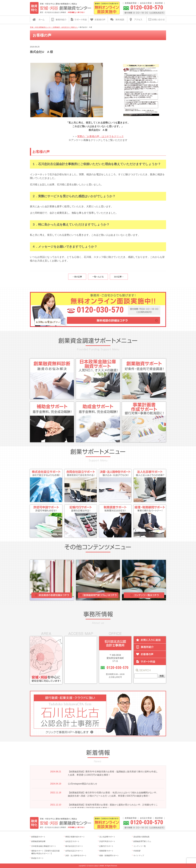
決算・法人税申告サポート (76, 856)
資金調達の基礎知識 (141, 837)
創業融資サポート (38, 837)
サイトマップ (139, 856)
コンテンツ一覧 (140, 846)
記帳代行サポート (106, 846)
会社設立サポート (72, 841)
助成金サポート (37, 858)
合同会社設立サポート (74, 851)
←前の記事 (77, 277)
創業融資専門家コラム (142, 841)
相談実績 (159, 3)
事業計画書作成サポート (75, 837)
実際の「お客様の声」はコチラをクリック (100, 136)
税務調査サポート (106, 851)
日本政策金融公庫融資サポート (44, 846)
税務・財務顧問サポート (109, 856)
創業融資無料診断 (38, 841)
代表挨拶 (137, 851)
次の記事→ (119, 277)
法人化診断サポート (107, 837)
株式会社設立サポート (74, 846)
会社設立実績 (146, 3)
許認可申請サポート (107, 841)
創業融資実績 (131, 3)
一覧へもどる (98, 277)
